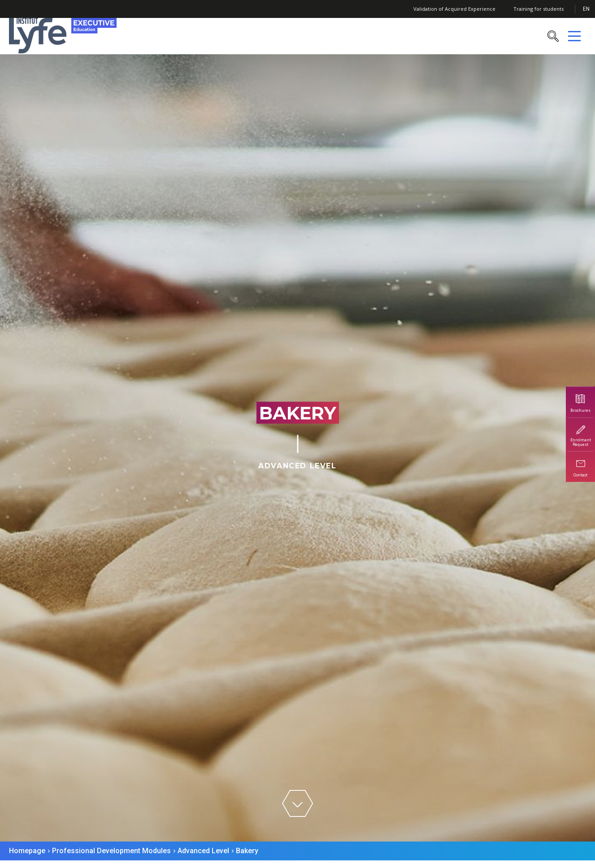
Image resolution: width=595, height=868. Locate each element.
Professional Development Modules (111, 851)
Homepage (27, 851)
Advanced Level (203, 851)
